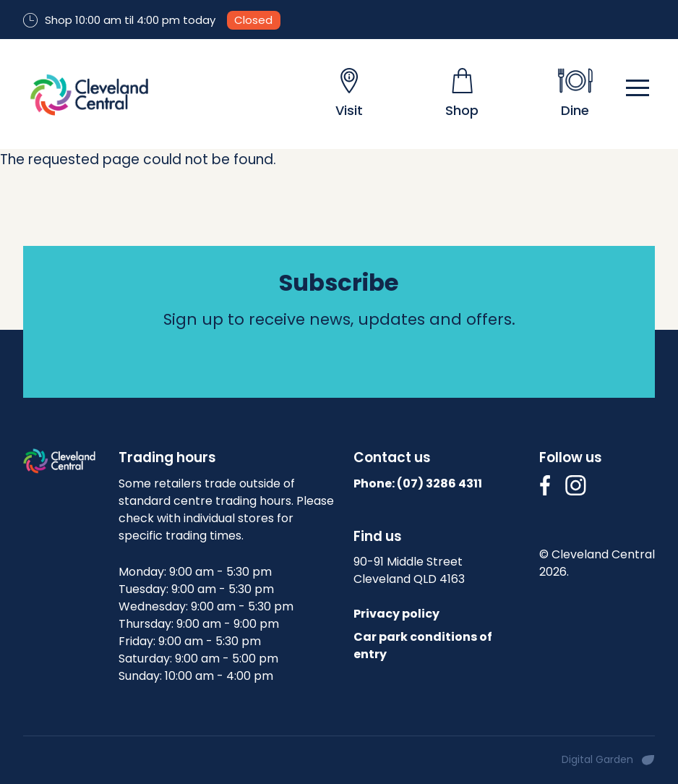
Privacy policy (396, 614)
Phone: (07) (418, 483)
